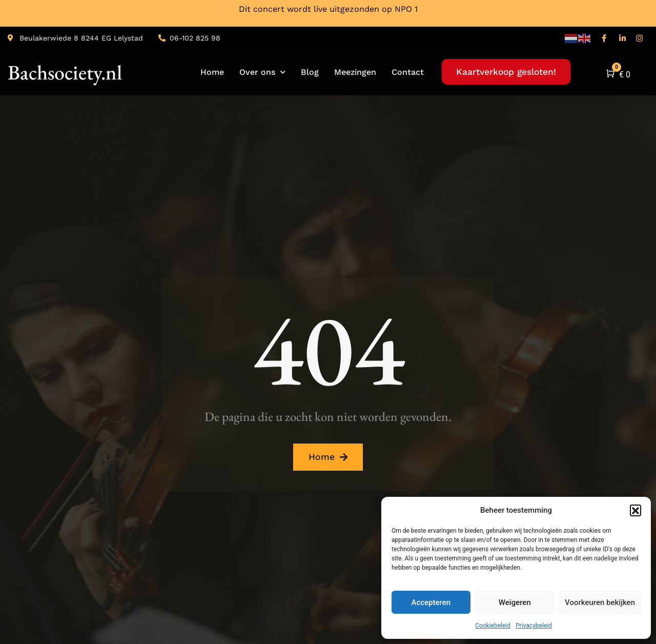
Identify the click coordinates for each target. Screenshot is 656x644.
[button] (635, 510)
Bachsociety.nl (65, 72)
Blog (310, 72)
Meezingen (355, 72)
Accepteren (431, 602)
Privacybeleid (534, 626)
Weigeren (515, 602)
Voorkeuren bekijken (600, 602)
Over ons (262, 72)
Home (212, 72)
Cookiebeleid (493, 626)
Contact (408, 72)
